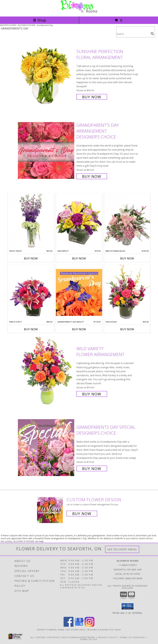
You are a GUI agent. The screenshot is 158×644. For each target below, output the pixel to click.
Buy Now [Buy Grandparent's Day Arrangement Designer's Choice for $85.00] (92, 176)
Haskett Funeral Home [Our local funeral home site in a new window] (51, 629)
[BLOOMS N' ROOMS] (79, 12)
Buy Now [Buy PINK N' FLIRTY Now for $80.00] (31, 329)
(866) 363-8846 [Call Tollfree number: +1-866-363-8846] (134, 578)
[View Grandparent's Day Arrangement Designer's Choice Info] (46, 150)
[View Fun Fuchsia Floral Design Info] (127, 292)
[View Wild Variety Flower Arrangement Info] (46, 371)
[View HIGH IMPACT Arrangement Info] (79, 221)
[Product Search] (133, 34)
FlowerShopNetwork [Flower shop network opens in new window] (81, 637)
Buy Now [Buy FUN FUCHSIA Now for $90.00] (127, 329)
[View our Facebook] (69, 626)
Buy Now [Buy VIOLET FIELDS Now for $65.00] (31, 258)
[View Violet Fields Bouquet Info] (31, 222)
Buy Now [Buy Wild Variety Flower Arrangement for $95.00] (92, 394)
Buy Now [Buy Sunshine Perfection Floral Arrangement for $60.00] (92, 97)
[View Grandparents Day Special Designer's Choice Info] (46, 447)
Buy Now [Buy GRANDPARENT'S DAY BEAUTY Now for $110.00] (79, 329)
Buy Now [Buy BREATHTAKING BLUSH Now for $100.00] (127, 258)
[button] (128, 606)
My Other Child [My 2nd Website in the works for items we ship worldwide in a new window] (76, 629)
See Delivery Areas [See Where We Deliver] (122, 549)
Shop (39, 20)
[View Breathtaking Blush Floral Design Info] (127, 221)
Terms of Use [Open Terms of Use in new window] (89, 639)
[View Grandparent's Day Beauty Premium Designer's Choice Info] (79, 292)
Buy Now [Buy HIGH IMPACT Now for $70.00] (79, 258)
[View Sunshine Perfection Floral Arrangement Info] (46, 74)
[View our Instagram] (89, 626)
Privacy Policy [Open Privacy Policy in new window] (107, 637)
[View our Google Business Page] (79, 626)
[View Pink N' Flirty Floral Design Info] (31, 292)
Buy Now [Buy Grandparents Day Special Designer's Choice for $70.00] (92, 468)
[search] (152, 34)
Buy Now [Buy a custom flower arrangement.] (82, 514)
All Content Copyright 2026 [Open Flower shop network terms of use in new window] (48, 637)
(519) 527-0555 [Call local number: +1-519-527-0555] (132, 574)
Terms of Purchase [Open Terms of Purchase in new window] (132, 637)
